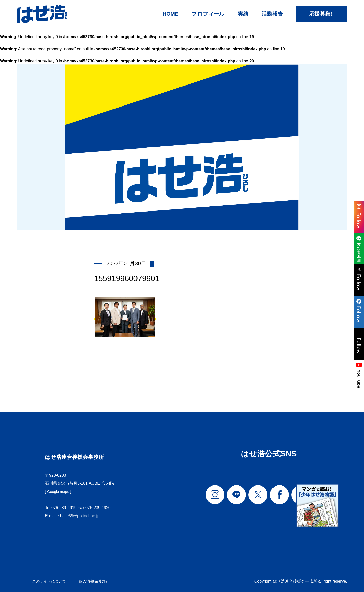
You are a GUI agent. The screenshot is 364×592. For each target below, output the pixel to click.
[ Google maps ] (59, 491)
